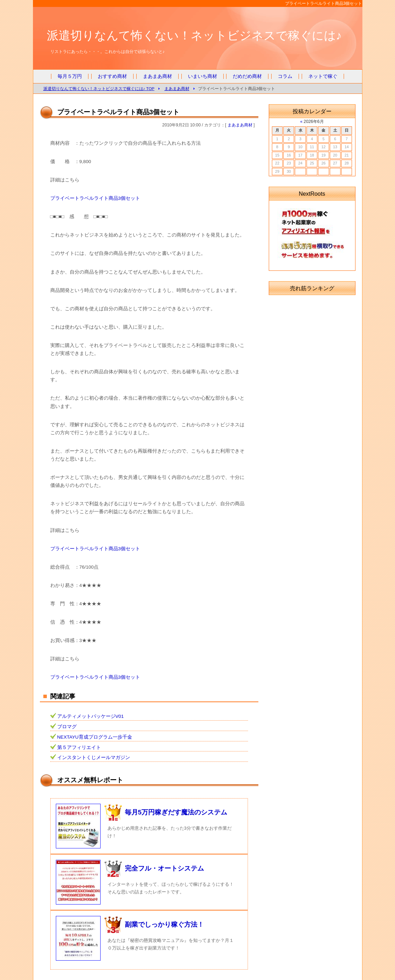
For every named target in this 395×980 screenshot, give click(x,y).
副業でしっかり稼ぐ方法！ (164, 924)
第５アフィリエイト (79, 747)
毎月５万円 (70, 76)
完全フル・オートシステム (164, 868)
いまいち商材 (203, 76)
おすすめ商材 (112, 76)
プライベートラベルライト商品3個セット (95, 198)
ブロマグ (67, 727)
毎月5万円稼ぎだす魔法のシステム (176, 812)
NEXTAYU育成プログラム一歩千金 (95, 737)
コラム (285, 76)
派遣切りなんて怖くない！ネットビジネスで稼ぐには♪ (194, 35)
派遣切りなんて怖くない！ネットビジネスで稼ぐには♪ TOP (99, 88)
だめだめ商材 (247, 76)
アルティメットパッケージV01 (91, 716)
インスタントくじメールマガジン (94, 758)
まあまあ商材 (157, 76)
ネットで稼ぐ (323, 76)
